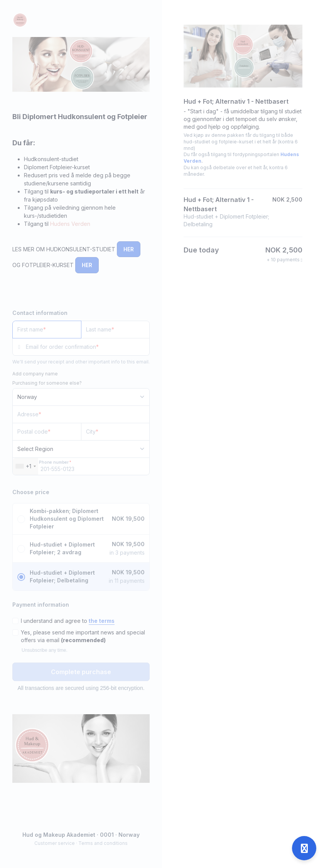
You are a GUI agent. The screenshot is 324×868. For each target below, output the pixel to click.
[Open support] (304, 848)
